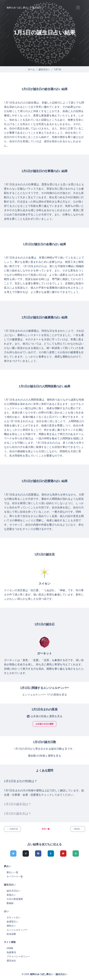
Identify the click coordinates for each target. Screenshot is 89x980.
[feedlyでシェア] (76, 853)
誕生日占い (44, 69)
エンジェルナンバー (17, 930)
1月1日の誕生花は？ (18, 804)
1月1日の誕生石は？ (18, 814)
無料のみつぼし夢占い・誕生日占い (25, 8)
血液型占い (12, 922)
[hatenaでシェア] (51, 853)
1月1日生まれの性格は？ (21, 781)
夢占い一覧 (12, 872)
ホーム (31, 69)
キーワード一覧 (15, 877)
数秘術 (10, 903)
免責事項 (11, 952)
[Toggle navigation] (78, 8)
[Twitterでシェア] (13, 853)
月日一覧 (46, 829)
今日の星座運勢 (15, 899)
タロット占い (14, 917)
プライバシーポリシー (18, 956)
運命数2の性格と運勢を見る (45, 756)
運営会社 (11, 961)
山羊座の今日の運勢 (44, 724)
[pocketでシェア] (63, 853)
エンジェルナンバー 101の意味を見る (45, 695)
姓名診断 (11, 934)
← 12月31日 (12, 829)
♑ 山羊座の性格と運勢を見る (44, 716)
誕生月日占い (14, 891)
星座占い (11, 895)
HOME (10, 948)
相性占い (11, 926)
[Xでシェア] (26, 853)
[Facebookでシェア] (38, 853)
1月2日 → (78, 829)
